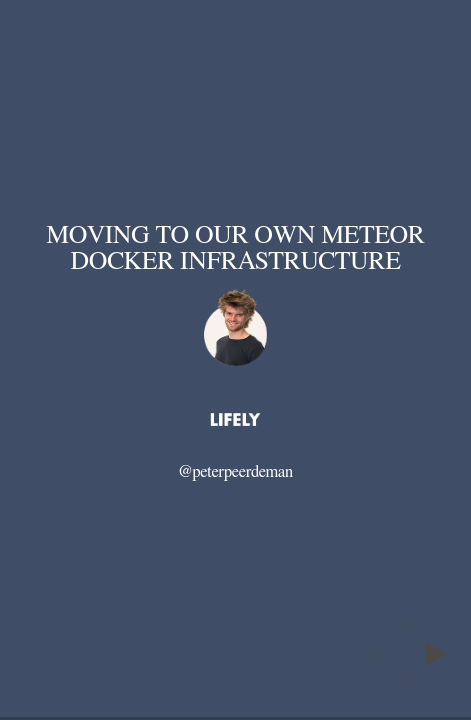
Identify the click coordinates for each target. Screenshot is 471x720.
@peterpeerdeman (235, 472)
